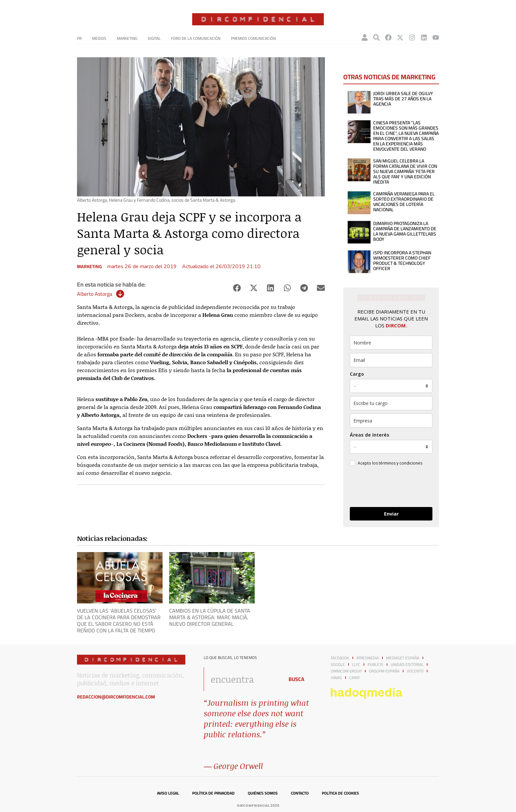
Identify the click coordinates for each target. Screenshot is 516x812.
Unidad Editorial (407, 665)
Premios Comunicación (253, 38)
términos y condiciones (400, 463)
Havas (336, 678)
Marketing (127, 38)
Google (338, 665)
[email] (391, 360)
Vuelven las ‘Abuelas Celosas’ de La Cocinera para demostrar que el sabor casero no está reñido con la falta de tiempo (119, 621)
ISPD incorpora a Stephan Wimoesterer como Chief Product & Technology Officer (402, 261)
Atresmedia (368, 658)
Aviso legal (168, 793)
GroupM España (384, 671)
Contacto (300, 793)
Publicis (375, 665)
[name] (391, 343)
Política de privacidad (213, 793)
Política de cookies (340, 793)
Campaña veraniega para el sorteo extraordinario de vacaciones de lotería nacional (404, 202)
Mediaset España (403, 658)
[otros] (391, 403)
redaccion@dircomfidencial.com (116, 697)
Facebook (340, 658)
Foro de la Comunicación (196, 38)
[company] (391, 421)
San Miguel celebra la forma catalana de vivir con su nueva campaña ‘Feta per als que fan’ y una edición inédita (405, 171)
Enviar (391, 514)
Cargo (357, 374)
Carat (355, 678)
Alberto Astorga (95, 294)
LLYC (356, 665)
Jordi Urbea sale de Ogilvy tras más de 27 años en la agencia (403, 99)
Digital (154, 38)
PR (79, 38)
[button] (237, 288)
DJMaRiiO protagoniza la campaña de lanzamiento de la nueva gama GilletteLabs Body (405, 231)
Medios (99, 38)
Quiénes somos (263, 793)
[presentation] (391, 488)
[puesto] (391, 386)
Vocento (415, 671)
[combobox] (242, 679)
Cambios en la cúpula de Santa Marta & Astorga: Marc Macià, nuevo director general (210, 617)
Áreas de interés (370, 435)
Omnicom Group (346, 671)
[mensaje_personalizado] (391, 447)
